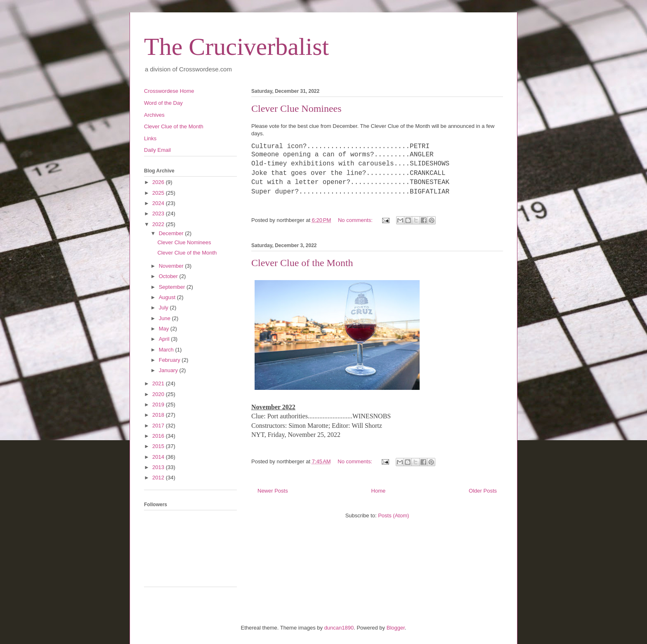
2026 (159, 182)
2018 (159, 415)
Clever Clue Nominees (296, 109)
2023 (159, 213)
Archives (154, 115)
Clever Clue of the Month (302, 263)
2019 (159, 405)
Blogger (396, 628)
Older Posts (483, 491)
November (172, 266)
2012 (159, 478)
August (168, 297)
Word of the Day (163, 103)
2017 (159, 426)
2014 (159, 457)
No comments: (356, 220)
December (172, 233)
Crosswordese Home (169, 91)
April (165, 339)
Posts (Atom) (393, 515)
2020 (159, 394)
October (169, 276)
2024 (159, 203)
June (165, 318)
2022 (159, 224)
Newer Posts (273, 491)
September (173, 287)
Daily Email (157, 150)
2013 (159, 467)
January (169, 370)
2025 (159, 193)
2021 (159, 383)
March (167, 350)
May (165, 329)
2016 (159, 436)
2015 (159, 446)
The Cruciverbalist (236, 47)
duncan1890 (339, 628)
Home (379, 491)
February (170, 360)
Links (150, 138)
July (164, 308)
